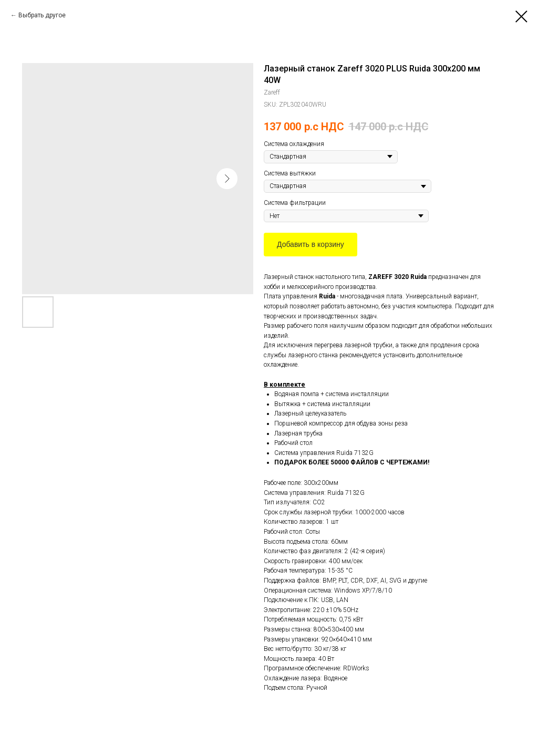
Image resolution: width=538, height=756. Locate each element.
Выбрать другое (42, 15)
